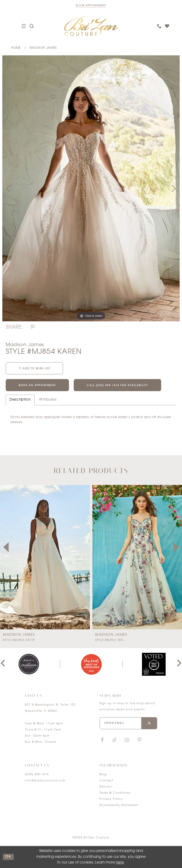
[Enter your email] (128, 723)
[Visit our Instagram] (127, 740)
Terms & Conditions (115, 793)
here (120, 863)
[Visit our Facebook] (102, 740)
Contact (107, 781)
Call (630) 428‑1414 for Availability (117, 386)
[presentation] (45, 557)
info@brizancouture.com (45, 781)
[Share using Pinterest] (33, 327)
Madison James (43, 48)
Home (16, 48)
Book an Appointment (37, 386)
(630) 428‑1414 (37, 775)
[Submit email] (149, 723)
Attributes (48, 400)
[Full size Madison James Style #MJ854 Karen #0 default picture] (91, 188)
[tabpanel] (91, 188)
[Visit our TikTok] (114, 740)
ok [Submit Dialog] (8, 857)
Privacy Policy (111, 799)
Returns (106, 787)
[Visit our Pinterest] (140, 740)
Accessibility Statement (119, 805)
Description (20, 400)
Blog (103, 775)
